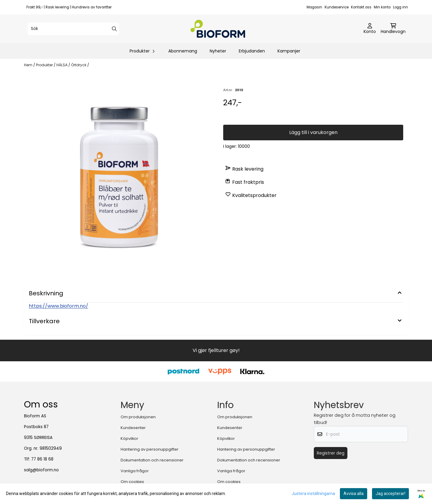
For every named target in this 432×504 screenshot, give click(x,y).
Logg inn (400, 7)
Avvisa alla (354, 494)
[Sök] (73, 29)
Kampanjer (289, 51)
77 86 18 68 (42, 459)
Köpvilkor (129, 438)
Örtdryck (79, 65)
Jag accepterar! (390, 494)
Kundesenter (133, 428)
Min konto (382, 7)
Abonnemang (183, 51)
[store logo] (218, 29)
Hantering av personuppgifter (150, 449)
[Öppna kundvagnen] (393, 29)
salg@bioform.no (41, 470)
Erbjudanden (252, 51)
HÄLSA (62, 65)
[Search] (114, 29)
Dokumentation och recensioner (152, 460)
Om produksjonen (138, 417)
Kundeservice (337, 7)
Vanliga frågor (135, 471)
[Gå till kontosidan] (370, 29)
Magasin (314, 7)
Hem (29, 65)
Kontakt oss (361, 7)
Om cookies (132, 482)
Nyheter (218, 51)
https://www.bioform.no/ (58, 306)
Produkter (45, 65)
